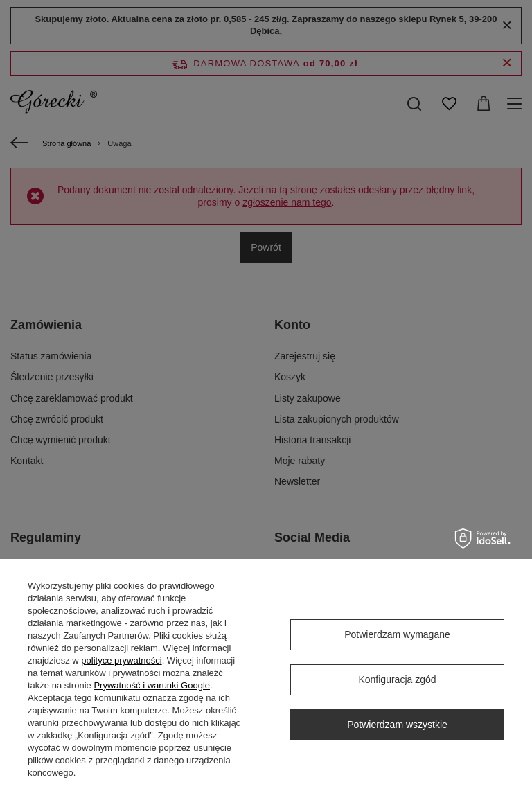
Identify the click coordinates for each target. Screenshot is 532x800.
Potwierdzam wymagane (397, 634)
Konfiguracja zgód (397, 679)
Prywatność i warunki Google (152, 685)
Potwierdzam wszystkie (397, 725)
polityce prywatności (121, 660)
